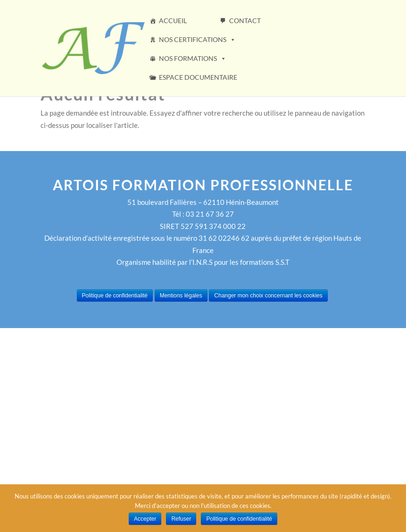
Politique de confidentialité (115, 296)
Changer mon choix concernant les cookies (268, 296)
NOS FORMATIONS (193, 58)
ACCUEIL (173, 21)
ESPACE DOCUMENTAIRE (198, 77)
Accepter (145, 519)
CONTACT (245, 21)
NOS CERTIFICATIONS (197, 39)
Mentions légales (181, 296)
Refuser (181, 519)
